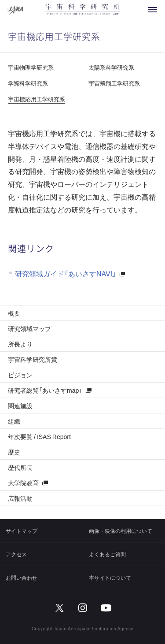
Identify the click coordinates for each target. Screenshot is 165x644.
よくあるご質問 (107, 554)
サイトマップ (22, 531)
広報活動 (20, 498)
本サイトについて (110, 577)
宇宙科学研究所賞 (33, 359)
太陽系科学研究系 (111, 67)
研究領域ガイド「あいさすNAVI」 (66, 273)
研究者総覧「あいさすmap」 (45, 390)
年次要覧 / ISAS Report (39, 436)
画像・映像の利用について (121, 531)
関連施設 (20, 406)
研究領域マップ (29, 328)
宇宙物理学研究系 (31, 67)
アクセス (16, 554)
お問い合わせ (22, 577)
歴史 (14, 452)
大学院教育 (23, 483)
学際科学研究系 (28, 83)
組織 (14, 421)
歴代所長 (20, 467)
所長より (20, 344)
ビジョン (20, 375)
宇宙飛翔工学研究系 (114, 83)
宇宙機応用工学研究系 (37, 99)
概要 (14, 313)
